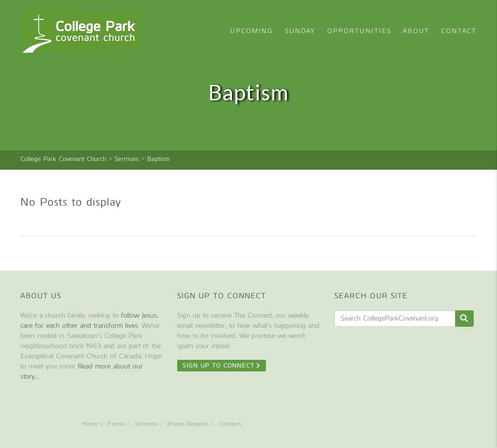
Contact (459, 31)
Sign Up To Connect (222, 366)
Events (116, 424)
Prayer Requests (188, 424)
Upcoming (252, 31)
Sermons (146, 424)
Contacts (230, 424)
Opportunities (359, 31)
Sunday (300, 31)
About (416, 31)
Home (90, 424)
